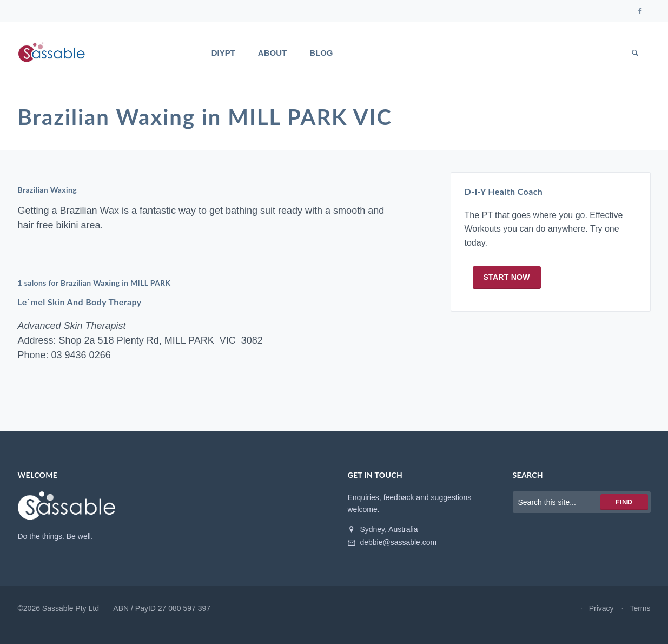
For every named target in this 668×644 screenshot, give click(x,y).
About (272, 53)
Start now (507, 277)
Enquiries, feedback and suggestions (410, 497)
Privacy (601, 608)
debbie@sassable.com (392, 542)
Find (624, 502)
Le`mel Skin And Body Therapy (80, 302)
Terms (640, 608)
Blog (321, 53)
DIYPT (223, 53)
